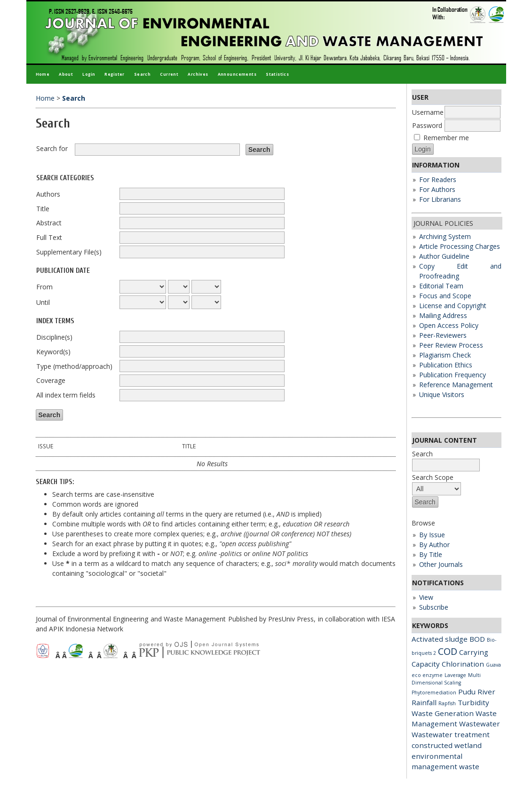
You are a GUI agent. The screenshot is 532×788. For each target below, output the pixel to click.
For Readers (438, 179)
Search (143, 74)
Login (89, 74)
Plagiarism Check (445, 355)
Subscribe (434, 607)
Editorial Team (441, 286)
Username (428, 112)
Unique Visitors (442, 394)
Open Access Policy (449, 325)
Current (169, 74)
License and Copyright (453, 306)
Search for (52, 148)
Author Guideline (444, 256)
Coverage (51, 380)
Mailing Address (443, 315)
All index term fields (66, 395)
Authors (48, 194)
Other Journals (441, 564)
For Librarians (440, 199)
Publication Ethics (446, 365)
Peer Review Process (451, 345)
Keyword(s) (53, 352)
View (426, 597)
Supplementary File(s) (69, 252)
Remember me (446, 138)
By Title (431, 554)
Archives (198, 74)
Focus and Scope (445, 296)
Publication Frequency (453, 375)
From (44, 287)
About (66, 74)
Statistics (277, 74)
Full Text (49, 237)
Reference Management (456, 385)
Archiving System (445, 236)
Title (43, 209)
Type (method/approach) (74, 366)
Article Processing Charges (460, 246)
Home (43, 74)
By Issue (432, 535)
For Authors (437, 189)
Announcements (237, 74)
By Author (434, 545)
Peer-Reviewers (443, 335)
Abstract (49, 223)
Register (114, 74)
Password (427, 125)
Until (43, 302)
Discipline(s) (54, 337)
